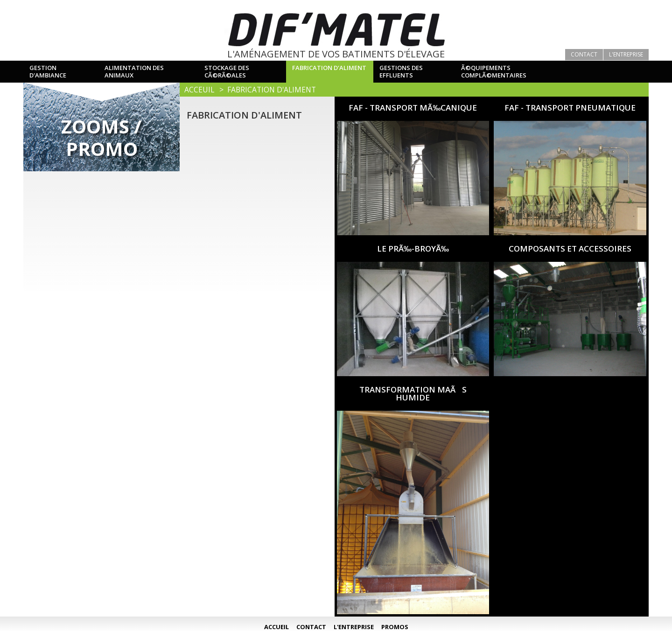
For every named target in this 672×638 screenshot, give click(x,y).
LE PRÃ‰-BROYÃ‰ (413, 249)
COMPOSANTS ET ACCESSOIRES (570, 249)
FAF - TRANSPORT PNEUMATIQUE (570, 108)
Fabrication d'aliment (272, 90)
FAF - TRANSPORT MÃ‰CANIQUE (413, 108)
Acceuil (199, 90)
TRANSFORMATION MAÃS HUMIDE (413, 393)
